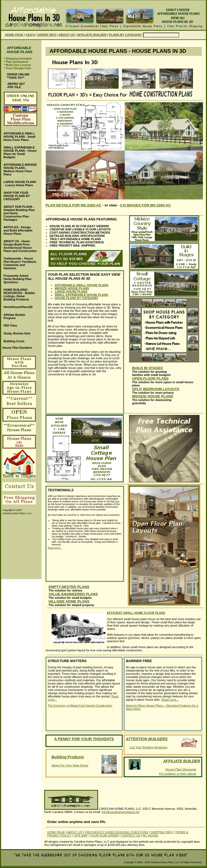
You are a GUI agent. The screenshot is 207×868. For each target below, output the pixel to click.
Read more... (170, 700)
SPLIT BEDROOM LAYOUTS (156, 389)
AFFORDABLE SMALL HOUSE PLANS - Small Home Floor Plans (20, 137)
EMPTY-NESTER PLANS (69, 587)
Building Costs (14, 341)
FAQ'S (30, 35)
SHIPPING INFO (162, 832)
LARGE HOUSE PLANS (71, 292)
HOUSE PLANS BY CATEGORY (77, 298)
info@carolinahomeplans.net (120, 812)
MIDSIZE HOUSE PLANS (72, 288)
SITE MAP (81, 835)
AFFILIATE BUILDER (92, 35)
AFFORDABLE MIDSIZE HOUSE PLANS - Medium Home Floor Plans (20, 170)
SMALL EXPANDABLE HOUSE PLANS (81, 295)
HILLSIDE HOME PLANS (69, 601)
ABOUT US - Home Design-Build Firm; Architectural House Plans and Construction (20, 246)
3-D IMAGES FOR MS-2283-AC (145, 205)
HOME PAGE (14, 35)
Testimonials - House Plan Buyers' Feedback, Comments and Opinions (20, 263)
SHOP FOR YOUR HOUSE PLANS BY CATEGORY (17, 196)
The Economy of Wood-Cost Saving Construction (80, 706)
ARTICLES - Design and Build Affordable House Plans (18, 230)
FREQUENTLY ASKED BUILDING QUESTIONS (116, 832)
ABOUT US (67, 35)
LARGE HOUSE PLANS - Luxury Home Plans (20, 184)
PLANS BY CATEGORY (126, 35)
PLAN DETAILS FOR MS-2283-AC (73, 205)
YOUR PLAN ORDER (104, 835)
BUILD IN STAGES (147, 368)
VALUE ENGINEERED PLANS (73, 594)
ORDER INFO (47, 35)
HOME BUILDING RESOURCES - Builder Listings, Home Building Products (19, 295)
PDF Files (10, 326)
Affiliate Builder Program (14, 316)
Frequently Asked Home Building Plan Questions (18, 279)
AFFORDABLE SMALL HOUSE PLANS (82, 285)
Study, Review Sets (17, 333)
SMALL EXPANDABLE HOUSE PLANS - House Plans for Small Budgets (20, 152)
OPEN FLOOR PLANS (150, 378)
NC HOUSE (150, 835)
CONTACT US (131, 835)
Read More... (55, 548)
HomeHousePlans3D (18, 307)
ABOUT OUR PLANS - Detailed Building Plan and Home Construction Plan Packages (19, 213)
